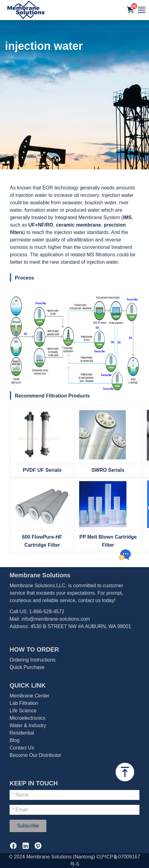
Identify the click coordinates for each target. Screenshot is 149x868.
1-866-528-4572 (47, 612)
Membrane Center (30, 696)
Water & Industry (28, 725)
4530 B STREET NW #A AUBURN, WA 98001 (81, 626)
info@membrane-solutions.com (56, 619)
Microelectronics (28, 718)
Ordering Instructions (33, 660)
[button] (130, 10)
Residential (22, 733)
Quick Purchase (27, 667)
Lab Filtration (24, 703)
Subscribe (28, 826)
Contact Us (22, 748)
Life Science (23, 711)
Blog (15, 740)
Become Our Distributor (35, 755)
